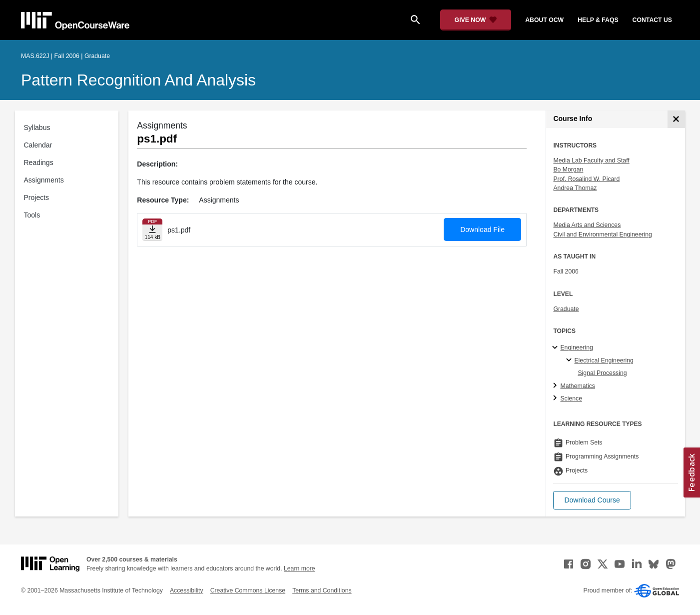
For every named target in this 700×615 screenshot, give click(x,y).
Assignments (44, 180)
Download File (482, 229)
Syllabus (37, 127)
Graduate (566, 309)
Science (571, 398)
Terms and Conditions (322, 590)
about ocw (544, 20)
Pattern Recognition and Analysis (138, 80)
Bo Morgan (568, 169)
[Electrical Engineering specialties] (570, 360)
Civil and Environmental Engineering (602, 234)
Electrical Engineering (604, 360)
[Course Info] (676, 119)
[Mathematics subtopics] (556, 386)
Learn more (300, 568)
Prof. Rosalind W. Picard (586, 179)
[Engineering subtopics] (556, 348)
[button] (592, 500)
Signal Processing (602, 373)
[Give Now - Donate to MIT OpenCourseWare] (476, 20)
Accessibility (187, 590)
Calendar (38, 145)
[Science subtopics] (556, 398)
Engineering (576, 347)
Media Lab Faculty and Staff (591, 160)
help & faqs (598, 20)
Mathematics (577, 386)
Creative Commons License (248, 590)
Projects (37, 197)
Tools (32, 215)
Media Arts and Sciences (587, 225)
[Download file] (152, 230)
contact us (652, 20)
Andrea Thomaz (575, 188)
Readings (39, 162)
